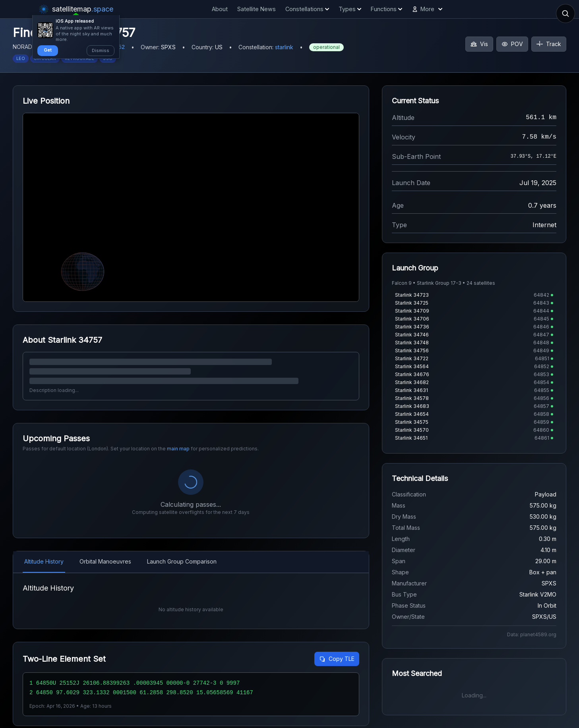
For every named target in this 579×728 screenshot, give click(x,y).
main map (178, 449)
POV (512, 44)
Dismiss (101, 50)
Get (48, 50)
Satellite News (257, 9)
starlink (284, 47)
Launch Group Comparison (182, 561)
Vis (479, 44)
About (220, 9)
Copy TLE (337, 678)
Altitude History (44, 561)
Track (549, 44)
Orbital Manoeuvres (105, 561)
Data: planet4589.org (532, 634)
